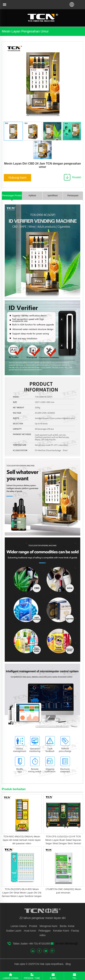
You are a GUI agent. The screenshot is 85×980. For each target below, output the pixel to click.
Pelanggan (45, 931)
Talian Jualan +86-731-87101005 (31, 944)
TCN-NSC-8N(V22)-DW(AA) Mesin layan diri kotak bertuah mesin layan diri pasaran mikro (22, 840)
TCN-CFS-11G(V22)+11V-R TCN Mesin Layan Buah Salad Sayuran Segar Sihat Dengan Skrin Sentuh (63, 840)
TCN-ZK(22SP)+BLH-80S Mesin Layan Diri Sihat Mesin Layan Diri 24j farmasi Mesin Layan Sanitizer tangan (22, 893)
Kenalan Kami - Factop (66, 931)
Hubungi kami (17, 178)
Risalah (77, 177)
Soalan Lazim (14, 931)
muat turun (30, 931)
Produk (33, 926)
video (42, 935)
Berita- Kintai (67, 926)
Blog (68, 964)
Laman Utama (19, 926)
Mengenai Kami (49, 926)
